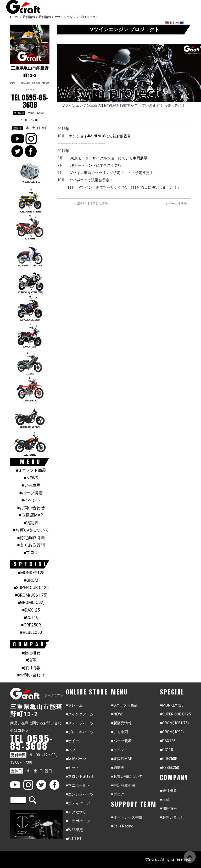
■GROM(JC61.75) (31, 595)
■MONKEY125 (31, 573)
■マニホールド (78, 785)
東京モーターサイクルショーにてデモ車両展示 (109, 158)
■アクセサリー (78, 812)
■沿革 (31, 660)
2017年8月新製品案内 (91, 204)
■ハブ (71, 750)
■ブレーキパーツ (80, 732)
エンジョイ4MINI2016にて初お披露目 (100, 136)
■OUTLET (74, 839)
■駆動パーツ (76, 759)
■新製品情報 (121, 723)
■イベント (31, 500)
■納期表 (31, 523)
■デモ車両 (31, 485)
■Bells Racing (122, 826)
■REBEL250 (31, 632)
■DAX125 (31, 610)
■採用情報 (31, 668)
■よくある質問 (31, 545)
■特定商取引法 (31, 538)
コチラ (31, 90)
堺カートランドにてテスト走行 (96, 165)
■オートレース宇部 (127, 817)
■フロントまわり (80, 776)
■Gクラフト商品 (31, 470)
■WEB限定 (75, 830)
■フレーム (74, 705)
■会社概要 (31, 653)
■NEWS (31, 478)
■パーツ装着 (31, 493)
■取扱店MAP (31, 515)
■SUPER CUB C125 (31, 588)
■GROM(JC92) (31, 603)
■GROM (31, 580)
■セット (72, 768)
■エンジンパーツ (80, 794)
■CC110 (31, 617)
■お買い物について (31, 530)
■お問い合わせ (31, 508)
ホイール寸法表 (178, 204)
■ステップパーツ (80, 723)
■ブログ (31, 553)
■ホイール (74, 741)
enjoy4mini (79, 180)
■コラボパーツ (78, 821)
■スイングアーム (80, 714)
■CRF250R (31, 625)
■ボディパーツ (78, 803)
